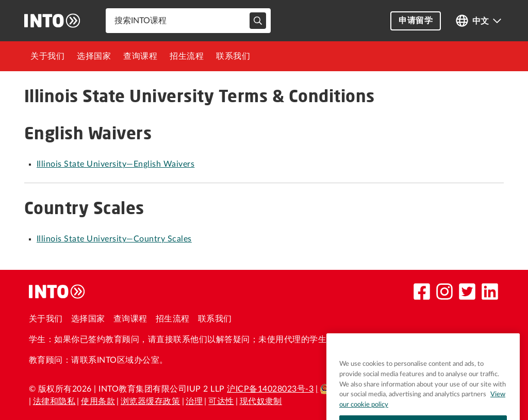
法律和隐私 (54, 401)
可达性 (221, 401)
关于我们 (47, 56)
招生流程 (187, 56)
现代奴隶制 (261, 401)
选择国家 (94, 56)
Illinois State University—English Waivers (115, 164)
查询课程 (140, 56)
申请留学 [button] (416, 21)
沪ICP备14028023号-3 (270, 389)
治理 (194, 401)
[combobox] (188, 21)
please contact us (373, 340)
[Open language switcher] (478, 21)
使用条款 (98, 401)
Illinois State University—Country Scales (114, 239)
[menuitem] (47, 56)
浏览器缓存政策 (150, 401)
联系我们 (233, 56)
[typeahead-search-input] (258, 21)
